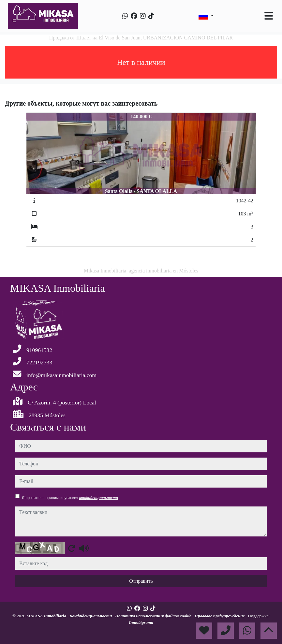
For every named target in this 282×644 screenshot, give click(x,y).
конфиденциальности (99, 498)
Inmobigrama (141, 622)
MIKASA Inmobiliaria (47, 616)
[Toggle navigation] (269, 16)
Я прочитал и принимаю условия (70, 498)
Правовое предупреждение (220, 616)
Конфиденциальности (91, 616)
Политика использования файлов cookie (154, 616)
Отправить (141, 581)
